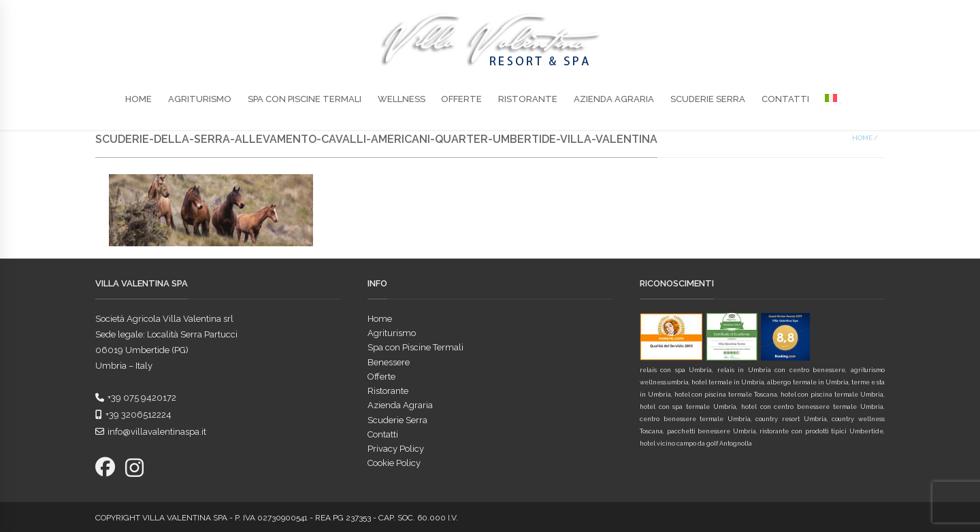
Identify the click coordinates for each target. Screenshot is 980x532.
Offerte (461, 99)
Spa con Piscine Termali (305, 99)
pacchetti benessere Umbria (712, 431)
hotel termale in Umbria (728, 382)
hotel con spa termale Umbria (688, 407)
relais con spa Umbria (676, 370)
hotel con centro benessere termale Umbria (812, 407)
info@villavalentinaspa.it (151, 432)
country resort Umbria (791, 419)
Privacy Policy (396, 449)
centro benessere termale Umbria (695, 419)
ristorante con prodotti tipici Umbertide (821, 431)
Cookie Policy (394, 463)
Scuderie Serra (708, 99)
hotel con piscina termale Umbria (832, 395)
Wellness (402, 99)
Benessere (389, 362)
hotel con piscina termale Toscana (726, 395)
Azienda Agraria (614, 99)
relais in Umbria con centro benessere (781, 370)
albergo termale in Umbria (807, 382)
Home (138, 99)
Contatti (785, 99)
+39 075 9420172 (136, 398)
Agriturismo (200, 99)
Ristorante (528, 99)
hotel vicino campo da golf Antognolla (696, 444)
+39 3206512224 (133, 415)
